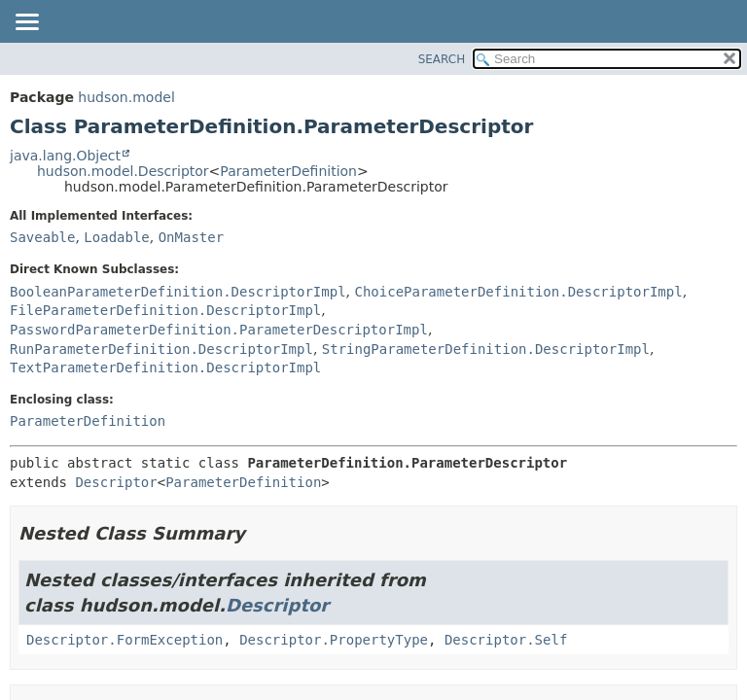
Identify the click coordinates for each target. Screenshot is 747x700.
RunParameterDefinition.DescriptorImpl (161, 349)
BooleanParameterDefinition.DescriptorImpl (178, 292)
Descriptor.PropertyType (334, 640)
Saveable (42, 237)
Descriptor (116, 482)
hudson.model (126, 97)
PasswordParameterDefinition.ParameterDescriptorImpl (219, 330)
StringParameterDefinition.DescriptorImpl (486, 349)
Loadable (116, 237)
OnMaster (191, 237)
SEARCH (442, 59)
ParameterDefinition (288, 171)
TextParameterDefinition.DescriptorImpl (165, 367)
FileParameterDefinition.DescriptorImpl (165, 310)
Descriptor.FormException (124, 640)
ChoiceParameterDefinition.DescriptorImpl (518, 292)
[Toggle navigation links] (26, 23)
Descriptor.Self (506, 640)
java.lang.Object (65, 156)
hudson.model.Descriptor (123, 171)
